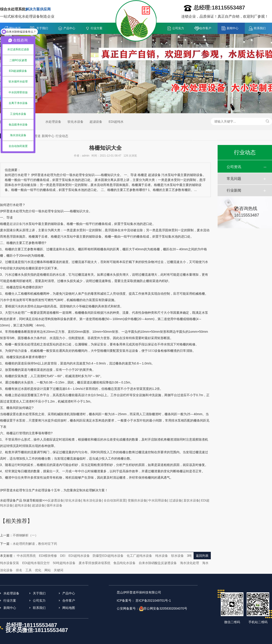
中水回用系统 (26, 556)
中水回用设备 (158, 500)
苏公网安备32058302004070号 (165, 608)
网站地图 (69, 608)
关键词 (58, 570)
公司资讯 (234, 167)
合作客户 (205, 28)
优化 (38, 570)
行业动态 (62, 136)
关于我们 (42, 28)
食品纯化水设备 (124, 563)
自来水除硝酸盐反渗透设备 (158, 563)
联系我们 (260, 28)
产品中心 (69, 28)
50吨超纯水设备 (64, 563)
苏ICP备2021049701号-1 (153, 601)
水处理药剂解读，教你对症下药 (35, 544)
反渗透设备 (56, 500)
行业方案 (97, 28)
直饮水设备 (191, 500)
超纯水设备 (22, 505)
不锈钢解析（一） (25, 535)
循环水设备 (54, 505)
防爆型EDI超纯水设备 (108, 556)
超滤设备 (96, 122)
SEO (151, 351)
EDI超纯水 (116, 122)
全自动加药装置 (115, 500)
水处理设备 (53, 122)
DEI (63, 556)
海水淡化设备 (92, 500)
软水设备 (177, 556)
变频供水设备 (137, 500)
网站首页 (15, 28)
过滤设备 (175, 500)
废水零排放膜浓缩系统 (95, 563)
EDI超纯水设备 (79, 556)
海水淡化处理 (189, 563)
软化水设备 (75, 122)
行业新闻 (234, 190)
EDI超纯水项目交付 (36, 563)
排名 (19, 570)
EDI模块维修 (48, 556)
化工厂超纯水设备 (139, 556)
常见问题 (234, 179)
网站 (48, 570)
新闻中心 (233, 28)
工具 (29, 570)
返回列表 (202, 556)
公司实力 (178, 28)
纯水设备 (162, 556)
